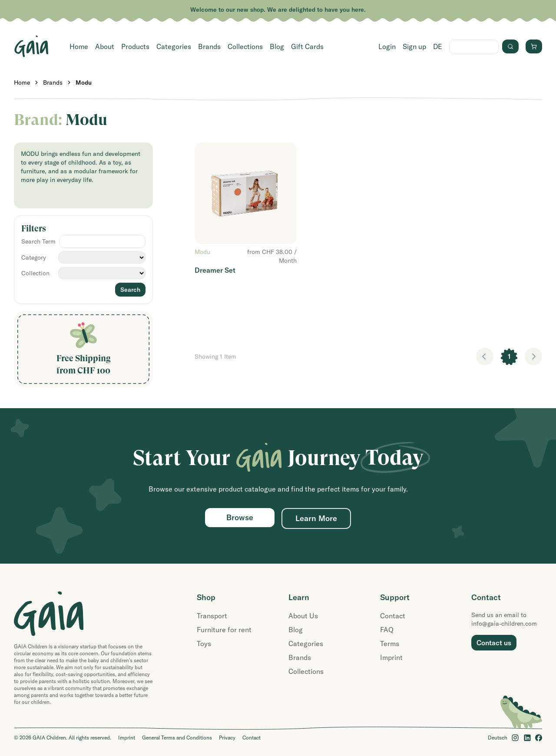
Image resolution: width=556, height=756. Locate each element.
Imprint (391, 657)
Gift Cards (307, 46)
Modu (84, 83)
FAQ (387, 630)
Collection (35, 273)
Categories (174, 46)
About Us (303, 616)
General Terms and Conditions (177, 738)
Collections (245, 46)
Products (135, 46)
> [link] (533, 357)
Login (387, 46)
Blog (277, 46)
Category (34, 258)
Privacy (227, 738)
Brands (209, 46)
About (105, 46)
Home (79, 46)
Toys (204, 644)
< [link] (485, 357)
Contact (393, 616)
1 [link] (509, 357)
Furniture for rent (224, 630)
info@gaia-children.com (504, 624)
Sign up (414, 46)
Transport (212, 616)
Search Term (38, 241)
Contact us (494, 643)
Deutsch (498, 738)
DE (438, 46)
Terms (390, 644)
